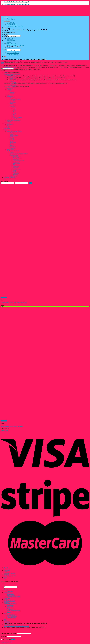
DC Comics (13, 137)
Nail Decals (13, 84)
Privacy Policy (4, 430)
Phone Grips (13, 85)
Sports (12, 145)
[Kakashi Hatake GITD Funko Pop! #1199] (24, 419)
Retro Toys (13, 143)
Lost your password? (6, 642)
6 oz (14, 101)
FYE (14, 165)
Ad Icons (12, 133)
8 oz (14, 116)
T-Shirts (12, 94)
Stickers (10, 47)
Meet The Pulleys (13, 51)
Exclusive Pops (14, 155)
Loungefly (6, 34)
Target (15, 170)
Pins (8, 127)
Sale (5, 179)
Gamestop (16, 166)
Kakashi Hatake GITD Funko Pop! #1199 (12, 426)
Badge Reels (13, 77)
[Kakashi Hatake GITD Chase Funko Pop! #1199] (24, 296)
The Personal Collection (15, 26)
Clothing (9, 90)
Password (4, 636)
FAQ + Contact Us (13, 53)
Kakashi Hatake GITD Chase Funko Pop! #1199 (14, 303)
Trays (14, 83)
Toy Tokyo (16, 172)
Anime (12, 134)
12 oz (14, 108)
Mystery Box (11, 23)
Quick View (4, 297)
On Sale (6, 17)
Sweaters (12, 92)
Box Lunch (16, 159)
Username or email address (9, 633)
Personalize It (11, 44)
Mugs (9, 42)
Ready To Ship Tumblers (15, 45)
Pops (5, 130)
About (5, 49)
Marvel (12, 140)
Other (11, 141)
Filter (30, 183)
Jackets (12, 91)
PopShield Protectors (9, 32)
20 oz (14, 112)
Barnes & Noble (17, 158)
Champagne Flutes (15, 99)
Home (2, 62)
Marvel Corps (14, 176)
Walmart (15, 175)
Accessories (11, 38)
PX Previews (16, 169)
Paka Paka (7, 28)
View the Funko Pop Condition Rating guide (17, 2)
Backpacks (10, 124)
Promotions (11, 19)
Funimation (16, 162)
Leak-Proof (16, 119)
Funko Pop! (7, 21)
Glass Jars (13, 80)
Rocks (12, 144)
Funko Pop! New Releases (14, 131)
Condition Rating (13, 55)
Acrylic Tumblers (11, 87)
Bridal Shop (11, 40)
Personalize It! (11, 96)
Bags (11, 78)
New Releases (12, 25)
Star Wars (13, 147)
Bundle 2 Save (14, 136)
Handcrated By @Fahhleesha (12, 74)
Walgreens (16, 173)
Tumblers (12, 106)
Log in (13, 639)
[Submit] (4, 589)
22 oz (14, 113)
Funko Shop (16, 163)
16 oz (14, 110)
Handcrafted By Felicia (10, 36)
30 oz (14, 115)
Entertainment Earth (18, 161)
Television (13, 148)
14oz (14, 105)
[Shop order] (7, 69)
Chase (12, 152)
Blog (5, 56)
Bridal (11, 98)
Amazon (15, 157)
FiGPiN (6, 30)
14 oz (14, 109)
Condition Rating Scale (10, 67)
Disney (12, 138)
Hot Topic (16, 168)
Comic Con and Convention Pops (19, 154)
